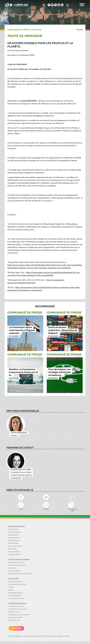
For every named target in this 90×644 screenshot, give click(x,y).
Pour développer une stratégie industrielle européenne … (60, 372)
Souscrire (16, 628)
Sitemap (67, 636)
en (81, 30)
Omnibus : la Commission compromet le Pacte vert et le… (23, 372)
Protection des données (31, 636)
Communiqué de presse (19, 30)
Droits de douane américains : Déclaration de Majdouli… (63, 330)
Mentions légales (15, 636)
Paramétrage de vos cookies (52, 636)
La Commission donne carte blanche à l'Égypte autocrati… (22, 330)
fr (78, 30)
